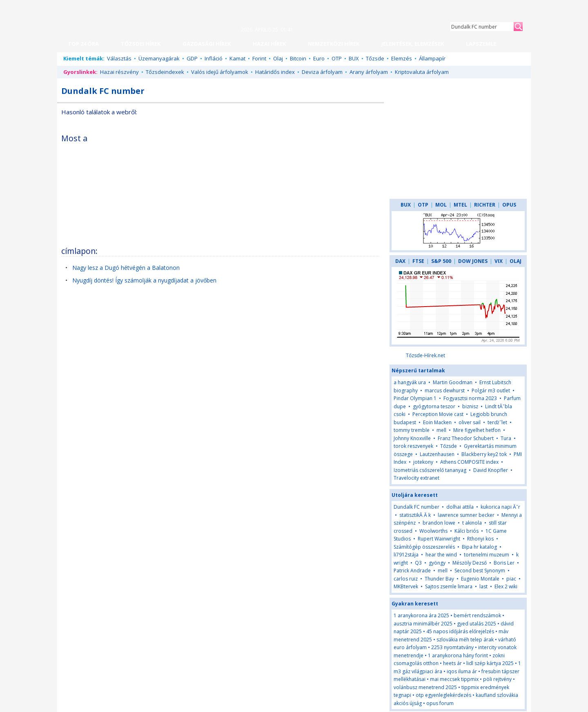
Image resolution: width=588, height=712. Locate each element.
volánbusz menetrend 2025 (425, 687)
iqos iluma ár (462, 671)
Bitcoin (298, 58)
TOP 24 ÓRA (83, 44)
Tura (506, 438)
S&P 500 (441, 261)
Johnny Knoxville (412, 438)
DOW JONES (473, 261)
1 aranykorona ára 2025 (421, 615)
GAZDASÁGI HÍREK (207, 44)
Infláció (214, 58)
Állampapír (432, 58)
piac (511, 579)
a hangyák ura (410, 382)
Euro (319, 58)
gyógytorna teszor (434, 406)
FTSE (418, 261)
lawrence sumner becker (466, 515)
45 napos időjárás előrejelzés (460, 631)
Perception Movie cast (438, 414)
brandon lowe (439, 523)
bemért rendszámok (477, 615)
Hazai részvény (119, 72)
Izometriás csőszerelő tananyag (430, 470)
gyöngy (437, 563)
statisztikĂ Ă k (415, 515)
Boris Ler (504, 563)
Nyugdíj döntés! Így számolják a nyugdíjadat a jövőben (144, 280)
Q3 (418, 563)
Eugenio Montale (480, 579)
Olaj (278, 58)
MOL (441, 205)
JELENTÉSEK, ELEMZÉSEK (413, 44)
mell (441, 430)
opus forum (440, 703)
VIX (499, 261)
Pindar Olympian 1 (415, 398)
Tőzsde (375, 58)
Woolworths (433, 531)
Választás (119, 58)
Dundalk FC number (416, 507)
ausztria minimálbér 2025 (423, 624)
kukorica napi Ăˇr (500, 507)
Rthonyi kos (480, 539)
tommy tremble (412, 430)
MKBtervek (406, 586)
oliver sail (470, 422)
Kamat (237, 58)
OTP (337, 58)
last (483, 586)
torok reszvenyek (413, 446)
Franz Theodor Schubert (466, 438)
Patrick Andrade (412, 571)
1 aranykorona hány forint (458, 655)
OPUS (509, 205)
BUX (354, 58)
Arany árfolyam (369, 72)
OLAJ (516, 261)
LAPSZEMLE (481, 44)
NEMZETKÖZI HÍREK (334, 44)
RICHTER (485, 205)
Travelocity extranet (416, 478)
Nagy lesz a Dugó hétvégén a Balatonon (126, 268)
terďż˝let (497, 422)
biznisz (470, 406)
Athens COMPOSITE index (469, 462)
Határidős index (275, 72)
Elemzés (402, 58)
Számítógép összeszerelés (424, 547)
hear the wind (441, 555)
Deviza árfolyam (322, 72)
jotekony (423, 462)
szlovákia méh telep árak (465, 640)
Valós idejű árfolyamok (220, 72)
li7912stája (406, 555)
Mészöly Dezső (470, 563)
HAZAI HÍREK (269, 44)
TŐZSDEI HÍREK (141, 44)
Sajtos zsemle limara (449, 586)
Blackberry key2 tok (484, 454)
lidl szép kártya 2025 (490, 663)
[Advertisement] (309, 185)
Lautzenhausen (437, 454)
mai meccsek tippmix (454, 679)
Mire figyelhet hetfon (477, 430)
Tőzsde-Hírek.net (425, 355)
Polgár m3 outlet (491, 390)
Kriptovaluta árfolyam (422, 72)
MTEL (460, 205)
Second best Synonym (480, 571)
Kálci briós (467, 531)
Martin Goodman (453, 382)
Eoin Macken (437, 422)
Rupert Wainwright (439, 539)
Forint (259, 58)
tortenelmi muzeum (487, 555)
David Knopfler (491, 470)
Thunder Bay (439, 579)
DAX (400, 261)
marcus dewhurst (445, 390)
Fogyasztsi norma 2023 (470, 398)
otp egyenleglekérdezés (443, 695)
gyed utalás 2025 (477, 624)
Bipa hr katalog (479, 547)
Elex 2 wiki (506, 586)
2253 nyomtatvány (452, 647)
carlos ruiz (406, 579)
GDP (192, 58)
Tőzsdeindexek (165, 72)
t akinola (472, 523)
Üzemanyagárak (159, 58)
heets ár (452, 663)
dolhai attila (460, 507)
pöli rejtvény (497, 679)
